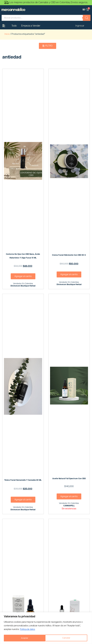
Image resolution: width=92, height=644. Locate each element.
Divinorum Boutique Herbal (23, 286)
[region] (46, 628)
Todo (14, 26)
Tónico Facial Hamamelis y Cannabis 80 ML (23, 480)
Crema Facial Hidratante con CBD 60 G (69, 255)
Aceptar (68, 638)
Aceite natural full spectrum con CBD (69, 479)
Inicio (7, 34)
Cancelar (25, 638)
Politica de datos (27, 630)
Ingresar (80, 26)
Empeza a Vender (31, 26)
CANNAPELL (69, 506)
